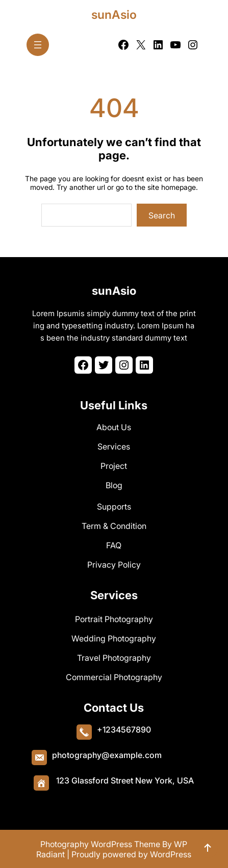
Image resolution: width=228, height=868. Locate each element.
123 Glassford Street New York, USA (125, 780)
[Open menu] (38, 45)
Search (162, 215)
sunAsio (114, 15)
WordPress (171, 854)
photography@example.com (107, 755)
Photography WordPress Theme (100, 844)
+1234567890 (124, 730)
